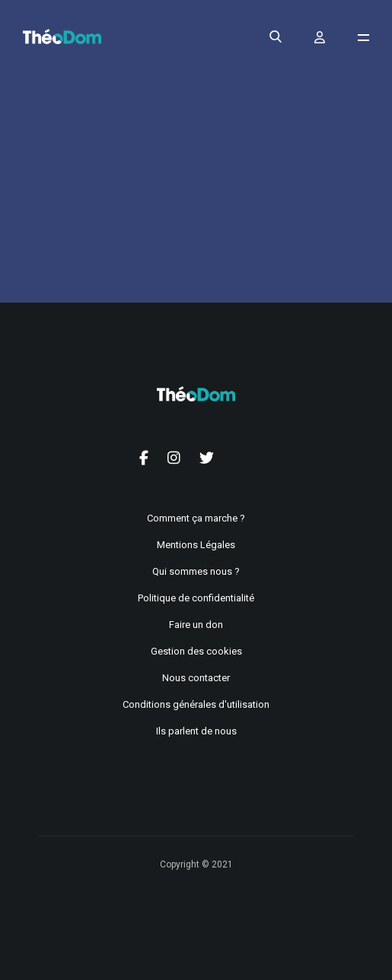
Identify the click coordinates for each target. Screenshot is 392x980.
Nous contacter (196, 678)
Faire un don (196, 625)
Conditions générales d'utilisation (196, 704)
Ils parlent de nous (196, 731)
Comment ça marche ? (196, 518)
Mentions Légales (196, 545)
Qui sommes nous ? (196, 571)
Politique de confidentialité (196, 598)
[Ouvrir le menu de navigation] (363, 38)
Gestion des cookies (196, 651)
